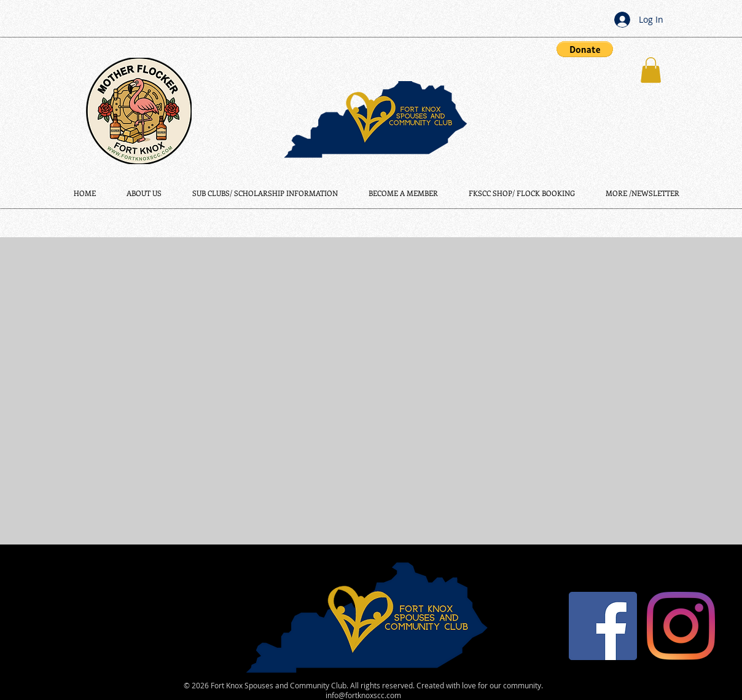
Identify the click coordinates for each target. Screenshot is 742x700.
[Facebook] (603, 626)
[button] (585, 49)
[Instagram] (681, 626)
